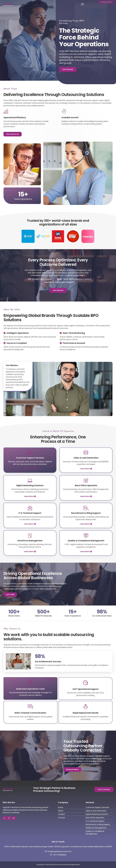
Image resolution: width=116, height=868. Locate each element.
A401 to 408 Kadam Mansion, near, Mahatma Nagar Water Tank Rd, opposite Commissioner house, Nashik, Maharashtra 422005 (58, 847)
